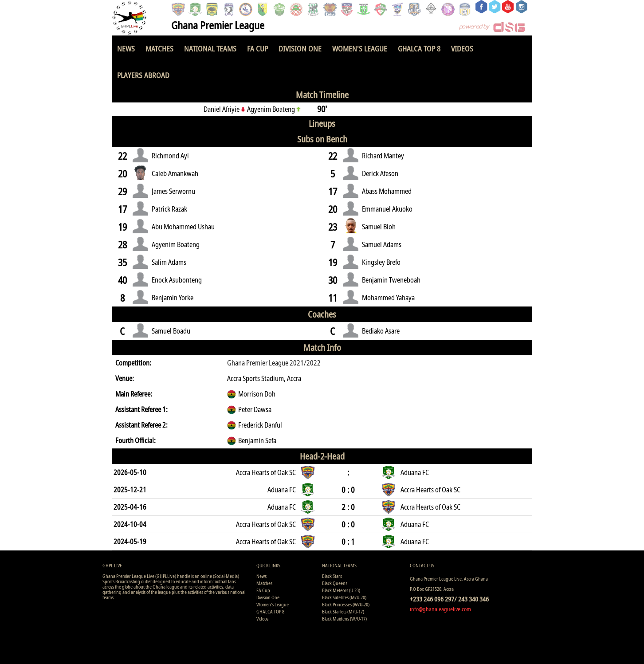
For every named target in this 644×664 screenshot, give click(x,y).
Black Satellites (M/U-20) (344, 597)
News (126, 49)
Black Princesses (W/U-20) (346, 604)
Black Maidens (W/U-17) (344, 619)
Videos (462, 49)
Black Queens (335, 583)
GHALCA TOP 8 (419, 49)
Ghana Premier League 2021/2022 (274, 363)
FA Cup (257, 49)
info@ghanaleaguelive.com (440, 609)
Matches (159, 49)
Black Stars (332, 576)
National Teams (210, 49)
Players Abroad (143, 75)
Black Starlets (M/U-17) (343, 611)
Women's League (360, 49)
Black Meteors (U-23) (341, 590)
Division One (300, 49)
